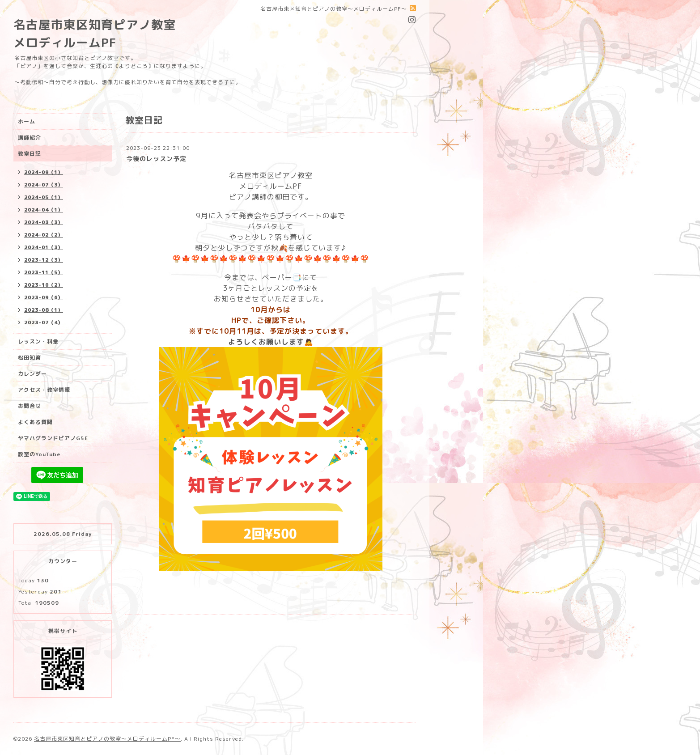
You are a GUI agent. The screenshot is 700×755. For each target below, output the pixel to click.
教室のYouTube (39, 454)
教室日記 (30, 154)
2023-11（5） (44, 272)
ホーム (27, 121)
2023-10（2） (44, 285)
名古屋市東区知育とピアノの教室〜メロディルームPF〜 (107, 739)
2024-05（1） (44, 197)
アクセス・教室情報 (44, 390)
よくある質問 (35, 422)
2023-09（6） (44, 297)
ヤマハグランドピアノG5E (53, 438)
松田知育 (30, 358)
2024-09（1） (44, 172)
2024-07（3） (44, 185)
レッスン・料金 (38, 341)
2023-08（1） (44, 310)
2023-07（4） (44, 322)
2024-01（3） (44, 247)
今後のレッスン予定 (156, 159)
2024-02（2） (44, 235)
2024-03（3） (44, 222)
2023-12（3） (44, 260)
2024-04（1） (44, 210)
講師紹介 (30, 138)
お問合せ (30, 406)
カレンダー (32, 374)
